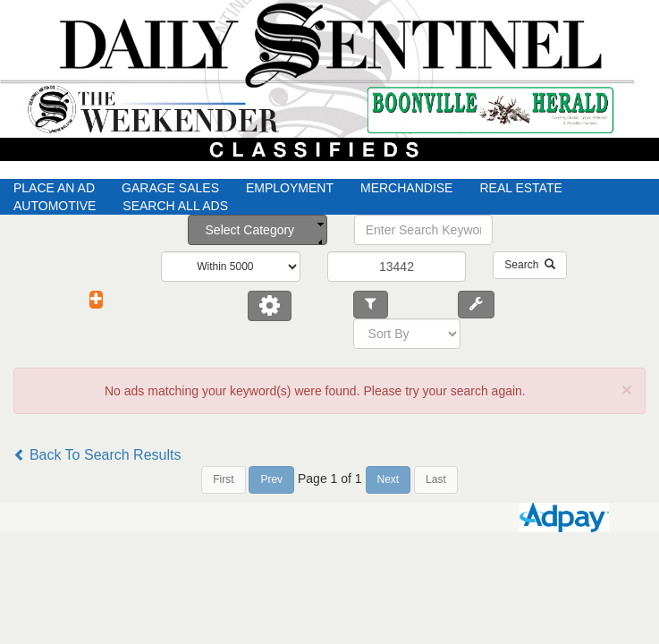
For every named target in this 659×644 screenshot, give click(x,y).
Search (530, 265)
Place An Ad (54, 188)
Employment (290, 188)
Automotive (55, 206)
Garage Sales (170, 188)
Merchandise (406, 188)
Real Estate (520, 188)
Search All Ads (175, 206)
